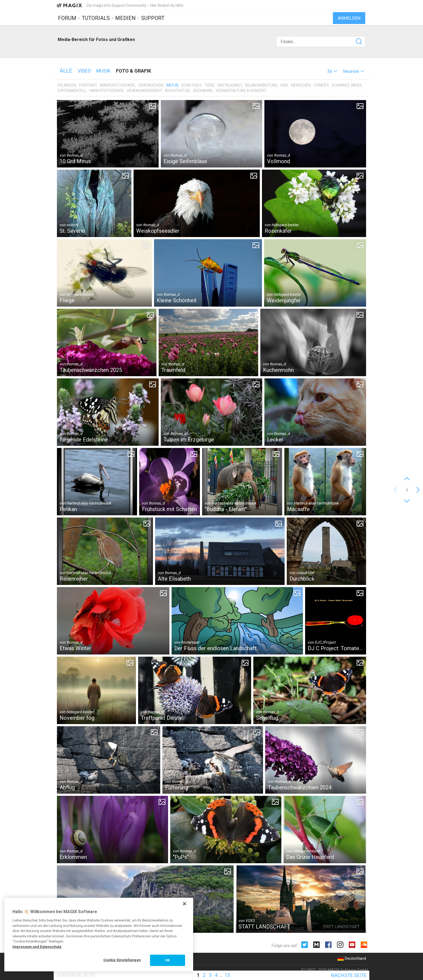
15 (227, 975)
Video (84, 71)
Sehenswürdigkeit (144, 91)
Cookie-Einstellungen (122, 960)
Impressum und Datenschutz (37, 947)
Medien (125, 18)
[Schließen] (185, 904)
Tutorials (96, 18)
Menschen (301, 85)
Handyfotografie (107, 91)
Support (153, 18)
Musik (103, 71)
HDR (284, 85)
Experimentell (72, 91)
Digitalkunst (230, 85)
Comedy (321, 85)
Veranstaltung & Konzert (241, 91)
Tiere (209, 85)
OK (167, 960)
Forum (67, 18)
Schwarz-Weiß (347, 85)
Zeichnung (203, 91)
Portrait (88, 85)
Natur (172, 85)
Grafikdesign (151, 85)
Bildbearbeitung (261, 85)
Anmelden (349, 18)
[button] (332, 71)
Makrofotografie (117, 85)
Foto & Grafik (134, 71)
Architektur (177, 91)
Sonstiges (191, 85)
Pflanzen (67, 85)
